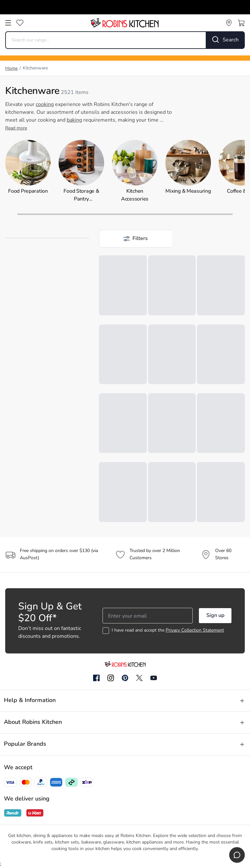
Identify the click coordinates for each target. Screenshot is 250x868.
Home (11, 69)
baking (74, 120)
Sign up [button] (215, 616)
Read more (16, 128)
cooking (45, 105)
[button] (135, 239)
